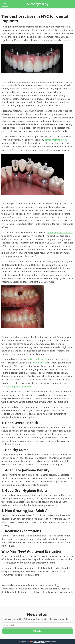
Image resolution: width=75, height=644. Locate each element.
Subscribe (37, 631)
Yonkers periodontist (37, 359)
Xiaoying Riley (40, 642)
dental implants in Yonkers (18, 386)
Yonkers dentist (39, 363)
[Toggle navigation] (5, 4)
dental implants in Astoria (60, 233)
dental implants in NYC (56, 140)
